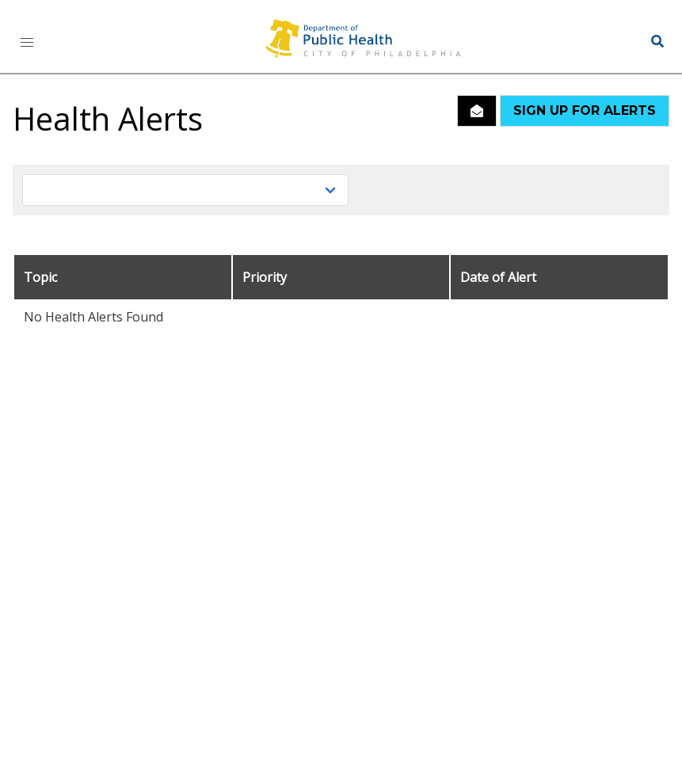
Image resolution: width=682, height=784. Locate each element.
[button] (27, 43)
